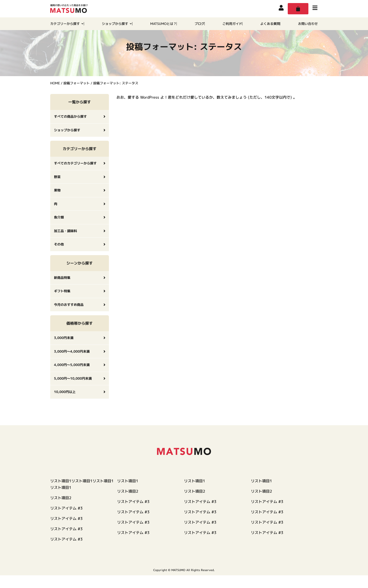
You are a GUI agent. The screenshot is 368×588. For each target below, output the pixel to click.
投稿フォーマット (77, 96)
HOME (55, 96)
